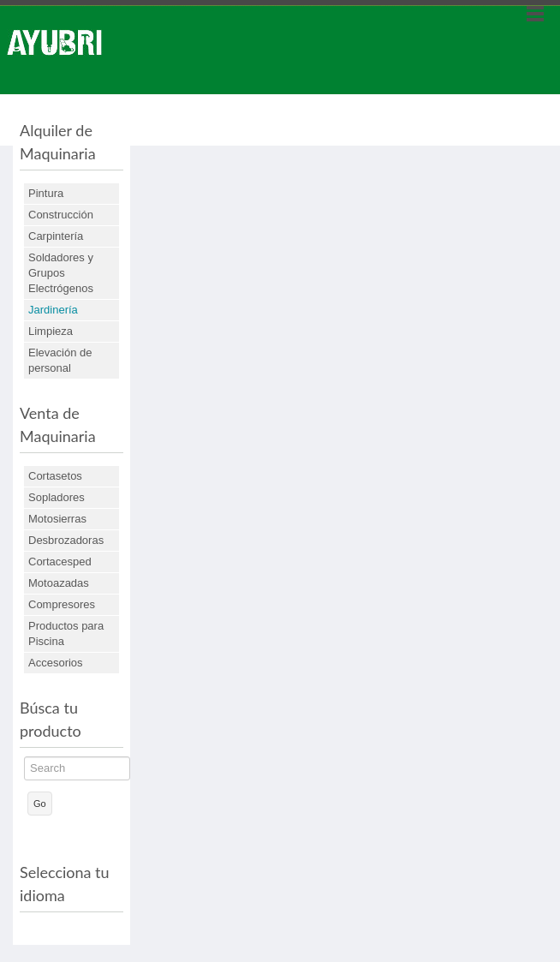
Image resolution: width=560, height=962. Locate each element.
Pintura (46, 193)
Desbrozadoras (66, 540)
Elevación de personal (60, 360)
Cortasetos (55, 476)
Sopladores (57, 497)
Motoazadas (59, 583)
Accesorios (56, 663)
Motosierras (57, 519)
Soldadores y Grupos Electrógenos (61, 273)
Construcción (61, 215)
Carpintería (56, 236)
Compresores (62, 604)
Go (40, 804)
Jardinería (53, 310)
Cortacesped (60, 562)
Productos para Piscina (66, 633)
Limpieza (51, 331)
